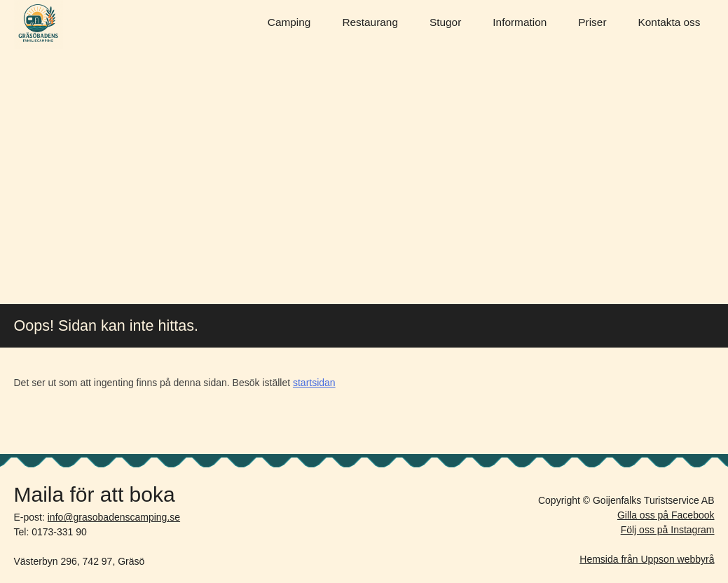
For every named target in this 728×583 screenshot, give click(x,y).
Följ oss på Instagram (668, 530)
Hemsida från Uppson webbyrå (647, 559)
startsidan (314, 383)
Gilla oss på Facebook (666, 515)
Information (520, 22)
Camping (289, 22)
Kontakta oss (669, 22)
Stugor (445, 22)
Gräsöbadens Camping (39, 25)
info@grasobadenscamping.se (114, 517)
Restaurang (370, 22)
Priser (592, 22)
